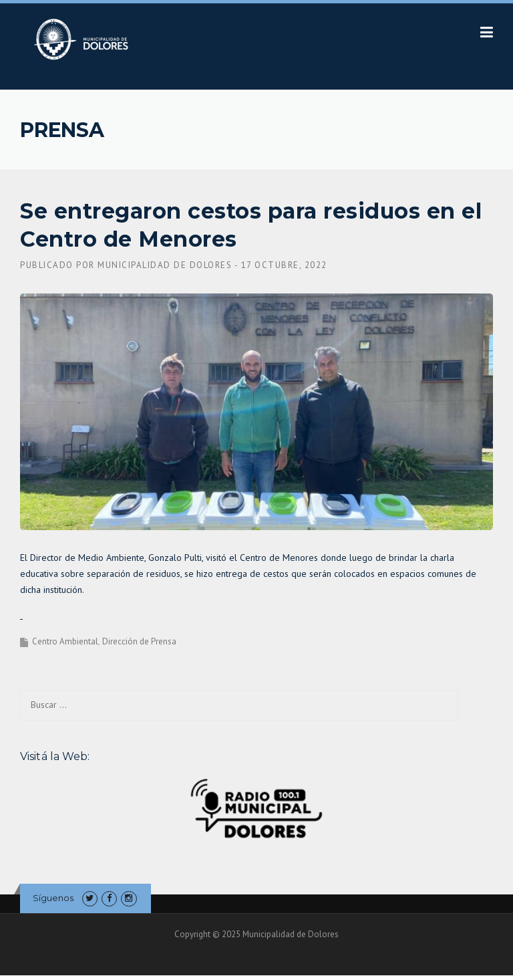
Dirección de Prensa (139, 641)
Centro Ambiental (65, 641)
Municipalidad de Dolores (165, 265)
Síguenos (53, 898)
